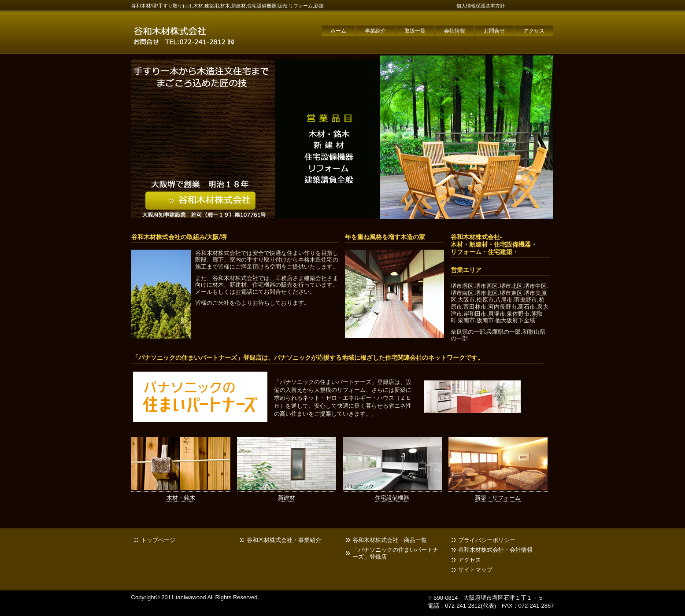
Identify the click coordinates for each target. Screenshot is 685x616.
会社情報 (455, 31)
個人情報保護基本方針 (481, 6)
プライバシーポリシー (487, 540)
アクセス (534, 31)
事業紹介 (375, 31)
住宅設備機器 (392, 498)
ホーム (338, 31)
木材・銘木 (181, 498)
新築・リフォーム (498, 498)
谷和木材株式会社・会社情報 (495, 550)
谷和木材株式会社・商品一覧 (390, 540)
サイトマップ (475, 570)
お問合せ (494, 31)
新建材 (287, 498)
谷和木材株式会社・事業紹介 (284, 540)
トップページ (158, 540)
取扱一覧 (415, 31)
